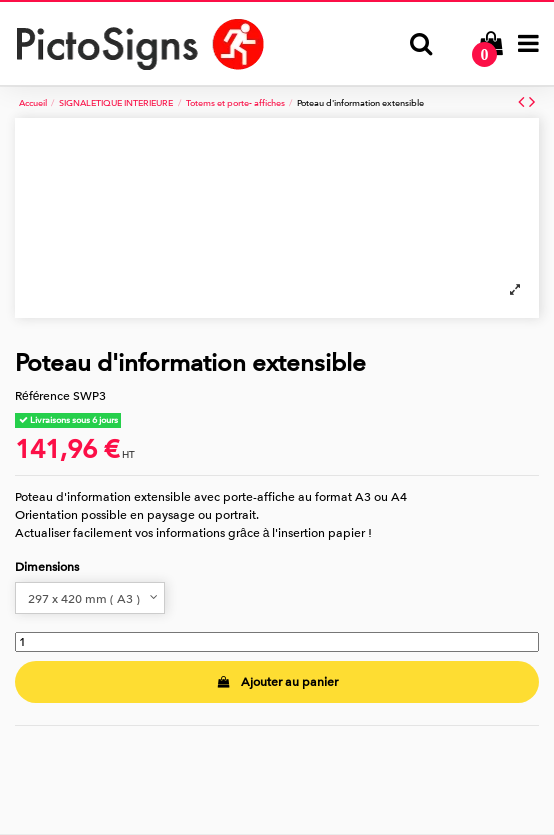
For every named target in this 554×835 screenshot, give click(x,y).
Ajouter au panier (276, 682)
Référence (42, 396)
